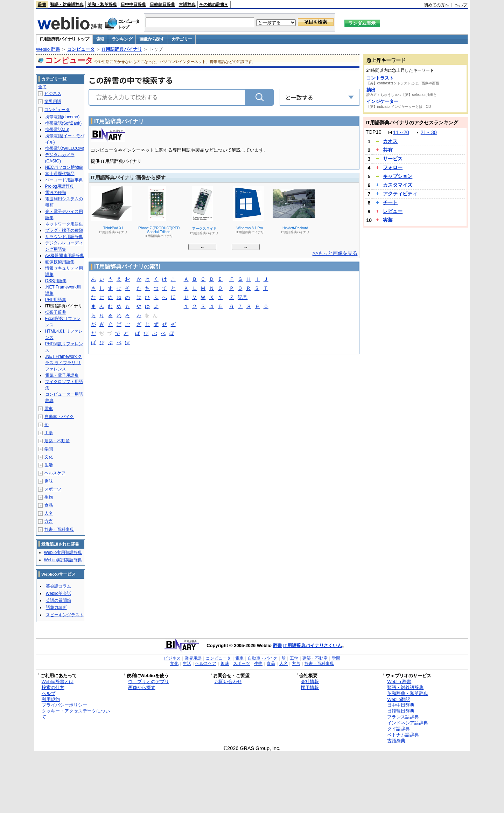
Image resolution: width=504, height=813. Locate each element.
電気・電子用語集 (62, 375)
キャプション (398, 176)
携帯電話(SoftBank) (64, 123)
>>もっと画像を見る (335, 253)
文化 (49, 457)
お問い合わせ (228, 682)
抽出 (371, 90)
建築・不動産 (57, 441)
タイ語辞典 (398, 729)
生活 (49, 465)
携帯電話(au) (57, 130)
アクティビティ (400, 194)
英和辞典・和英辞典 (408, 693)
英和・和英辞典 (102, 5)
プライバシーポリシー (64, 705)
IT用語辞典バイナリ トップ (64, 39)
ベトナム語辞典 (403, 735)
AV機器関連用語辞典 (65, 256)
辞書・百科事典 (59, 529)
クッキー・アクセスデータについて (76, 714)
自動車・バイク (59, 417)
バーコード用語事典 (64, 180)
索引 (100, 39)
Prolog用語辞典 (60, 186)
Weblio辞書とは (58, 682)
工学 (49, 433)
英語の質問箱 (58, 600)
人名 (49, 513)
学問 (49, 449)
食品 (49, 505)
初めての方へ (436, 5)
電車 (49, 409)
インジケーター (382, 101)
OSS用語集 (56, 281)
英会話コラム (58, 586)
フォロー (393, 167)
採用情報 (310, 687)
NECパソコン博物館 (64, 167)
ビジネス (53, 93)
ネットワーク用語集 (64, 224)
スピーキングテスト (65, 615)
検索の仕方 (53, 687)
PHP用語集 (56, 300)
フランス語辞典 (403, 717)
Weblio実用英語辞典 (63, 560)
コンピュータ (81, 49)
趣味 (49, 481)
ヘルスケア (55, 473)
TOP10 (373, 132)
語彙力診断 (56, 607)
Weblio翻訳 (398, 699)
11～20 (401, 132)
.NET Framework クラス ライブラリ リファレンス (64, 363)
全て (42, 87)
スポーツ (53, 489)
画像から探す (152, 39)
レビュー (393, 211)
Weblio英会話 (58, 593)
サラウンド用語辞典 (64, 237)
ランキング (122, 39)
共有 (388, 150)
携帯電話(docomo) (62, 117)
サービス (393, 159)
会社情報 (310, 682)
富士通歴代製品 (60, 174)
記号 (243, 298)
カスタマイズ (398, 185)
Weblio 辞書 (48, 49)
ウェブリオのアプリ (149, 682)
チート (390, 202)
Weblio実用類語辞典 (63, 553)
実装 (388, 220)
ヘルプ (461, 5)
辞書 (42, 5)
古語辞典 (187, 5)
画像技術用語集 (60, 262)
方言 (49, 521)
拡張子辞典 (56, 312)
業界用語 (53, 102)
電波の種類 (56, 193)
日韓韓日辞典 (162, 5)
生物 (49, 497)
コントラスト (380, 78)
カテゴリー (182, 39)
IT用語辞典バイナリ (122, 49)
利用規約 (51, 699)
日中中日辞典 (133, 5)
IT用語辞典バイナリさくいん (313, 645)
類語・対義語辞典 (67, 5)
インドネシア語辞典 (408, 723)
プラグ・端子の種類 (64, 230)
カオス (390, 141)
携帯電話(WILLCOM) (65, 148)
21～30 (429, 132)
